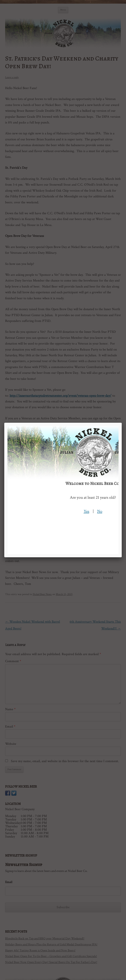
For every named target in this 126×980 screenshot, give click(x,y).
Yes (86, 511)
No (100, 511)
